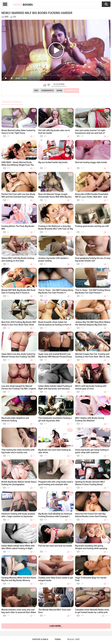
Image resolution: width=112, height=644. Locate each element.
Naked (23, 5)
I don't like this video (49, 85)
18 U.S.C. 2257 (73, 639)
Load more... (56, 626)
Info (36, 91)
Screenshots (47, 91)
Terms (58, 639)
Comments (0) (72, 91)
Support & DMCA (40, 639)
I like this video (45, 85)
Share (59, 91)
